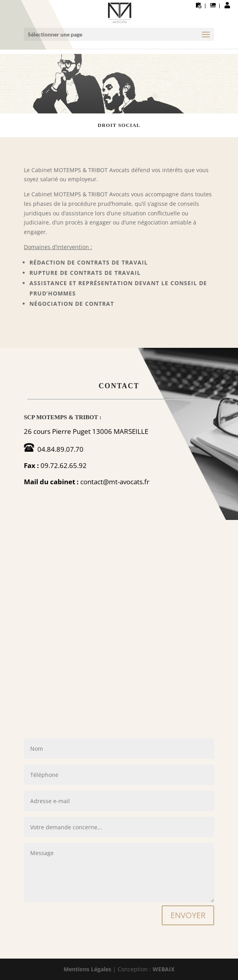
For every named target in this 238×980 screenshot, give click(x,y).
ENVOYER (188, 915)
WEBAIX (164, 969)
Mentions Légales (87, 969)
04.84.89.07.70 (60, 449)
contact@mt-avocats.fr (115, 482)
